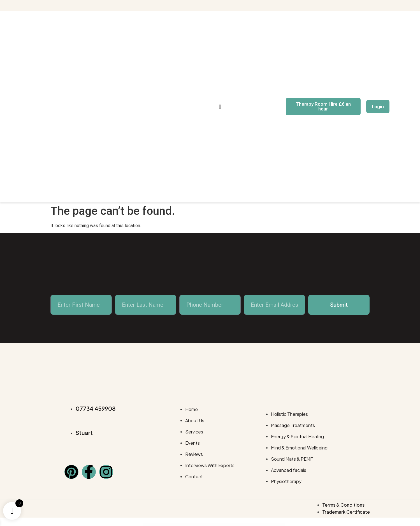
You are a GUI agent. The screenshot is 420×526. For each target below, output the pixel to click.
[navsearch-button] (220, 107)
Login (378, 107)
